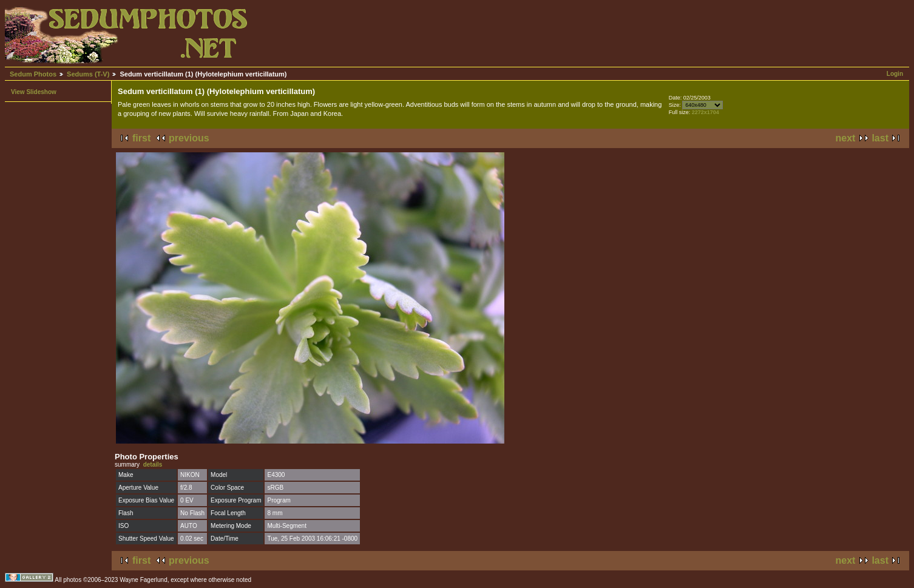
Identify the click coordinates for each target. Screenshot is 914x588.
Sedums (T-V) (88, 74)
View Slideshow (34, 92)
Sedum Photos (33, 74)
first (141, 138)
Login (895, 74)
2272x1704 (706, 112)
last (880, 138)
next (846, 138)
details (153, 465)
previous (189, 138)
